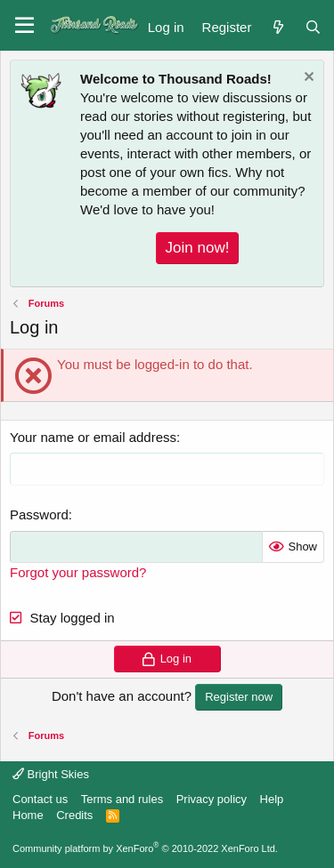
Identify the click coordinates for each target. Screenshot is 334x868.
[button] (24, 26)
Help (272, 799)
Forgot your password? (78, 572)
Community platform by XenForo (145, 848)
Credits (74, 815)
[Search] (313, 25)
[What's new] (277, 25)
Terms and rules (122, 799)
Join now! (198, 248)
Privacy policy (212, 799)
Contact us (40, 799)
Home (28, 815)
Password (39, 514)
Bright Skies (51, 774)
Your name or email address (93, 437)
